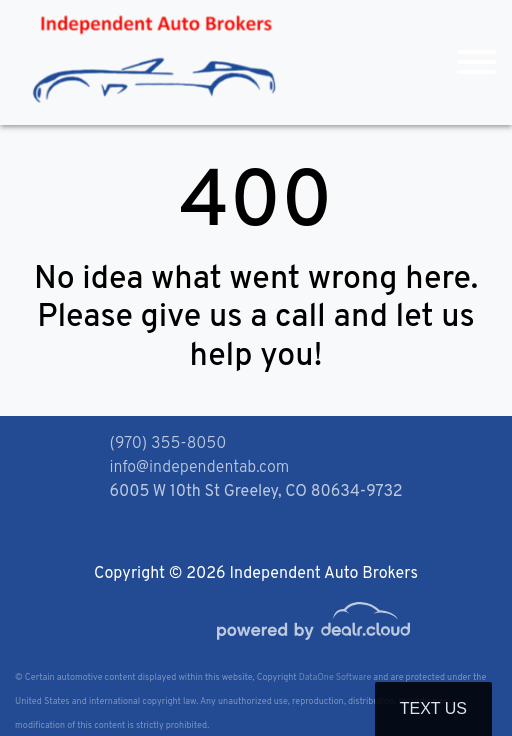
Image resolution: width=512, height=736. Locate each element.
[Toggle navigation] (477, 62)
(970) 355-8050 (168, 444)
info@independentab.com (200, 468)
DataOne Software (335, 677)
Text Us (433, 708)
